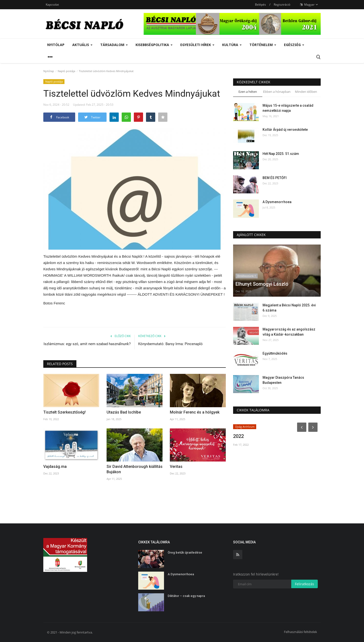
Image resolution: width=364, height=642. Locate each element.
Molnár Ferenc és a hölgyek (195, 412)
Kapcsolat (52, 5)
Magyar (309, 5)
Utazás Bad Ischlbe (124, 412)
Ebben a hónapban (277, 92)
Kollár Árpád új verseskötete (285, 130)
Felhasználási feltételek (300, 632)
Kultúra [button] (232, 45)
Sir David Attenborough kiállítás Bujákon (135, 469)
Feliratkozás (305, 584)
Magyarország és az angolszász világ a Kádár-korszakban (289, 332)
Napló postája (66, 71)
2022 (238, 436)
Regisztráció (282, 5)
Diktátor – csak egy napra (186, 596)
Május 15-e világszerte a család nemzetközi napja (288, 108)
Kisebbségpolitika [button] (154, 45)
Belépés (260, 5)
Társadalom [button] (114, 45)
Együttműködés (275, 353)
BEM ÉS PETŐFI (275, 178)
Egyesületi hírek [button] (197, 45)
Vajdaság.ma (55, 467)
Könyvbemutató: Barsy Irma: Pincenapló (170, 344)
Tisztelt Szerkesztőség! (64, 412)
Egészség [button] (294, 45)
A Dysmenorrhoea (277, 202)
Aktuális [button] (82, 45)
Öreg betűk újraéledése (185, 552)
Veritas (176, 467)
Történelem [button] (263, 45)
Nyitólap (56, 45)
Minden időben (306, 92)
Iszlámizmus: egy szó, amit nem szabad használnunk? (87, 344)
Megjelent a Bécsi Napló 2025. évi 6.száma (289, 308)
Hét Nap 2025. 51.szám (281, 154)
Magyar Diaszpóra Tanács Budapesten (283, 380)
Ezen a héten (248, 92)
